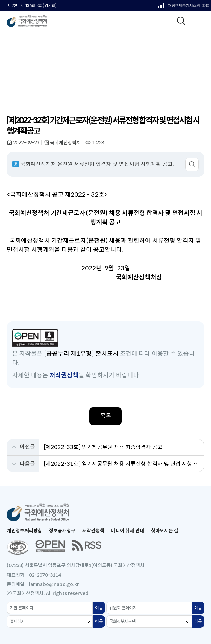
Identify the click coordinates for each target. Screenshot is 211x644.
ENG (206, 6)
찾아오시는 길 (165, 531)
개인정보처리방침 (24, 531)
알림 (54, 58)
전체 (70, 58)
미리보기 (192, 164)
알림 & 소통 (31, 58)
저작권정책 (64, 375)
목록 (106, 416)
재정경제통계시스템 (179, 7)
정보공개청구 (62, 531)
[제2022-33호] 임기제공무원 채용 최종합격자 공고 (103, 447)
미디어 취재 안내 (128, 531)
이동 (100, 610)
